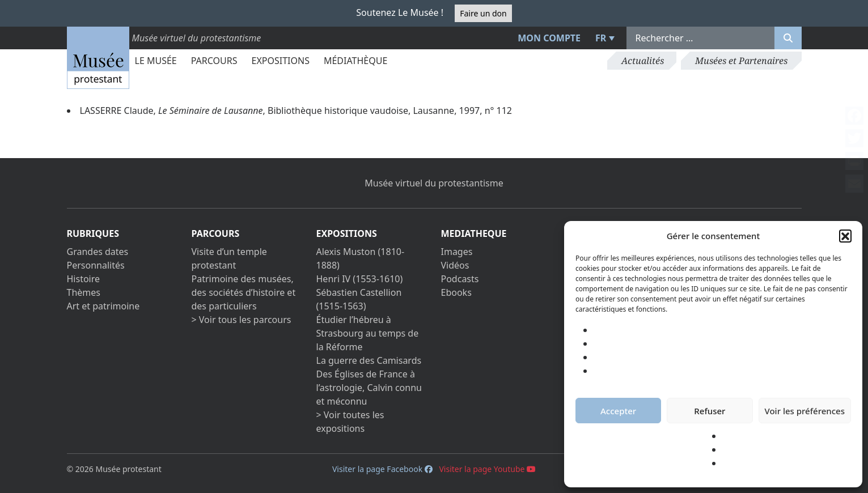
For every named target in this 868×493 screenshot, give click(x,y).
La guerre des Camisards (369, 360)
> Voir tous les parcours (242, 320)
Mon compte (549, 38)
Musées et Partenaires (741, 61)
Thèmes (84, 292)
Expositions (281, 61)
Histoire (84, 279)
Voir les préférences (805, 411)
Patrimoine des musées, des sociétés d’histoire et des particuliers (244, 292)
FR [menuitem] (601, 38)
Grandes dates (98, 252)
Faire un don (483, 13)
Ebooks (456, 292)
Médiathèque (355, 61)
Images (457, 252)
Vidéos (455, 265)
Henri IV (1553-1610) (360, 279)
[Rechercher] (788, 38)
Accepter (618, 411)
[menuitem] (603, 38)
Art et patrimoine (103, 306)
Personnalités (96, 265)
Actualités (643, 61)
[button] (845, 236)
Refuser (710, 411)
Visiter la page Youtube (487, 469)
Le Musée (156, 61)
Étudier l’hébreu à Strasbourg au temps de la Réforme (368, 333)
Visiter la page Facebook (382, 469)
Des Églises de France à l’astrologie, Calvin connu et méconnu (369, 388)
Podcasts (460, 279)
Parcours (214, 61)
